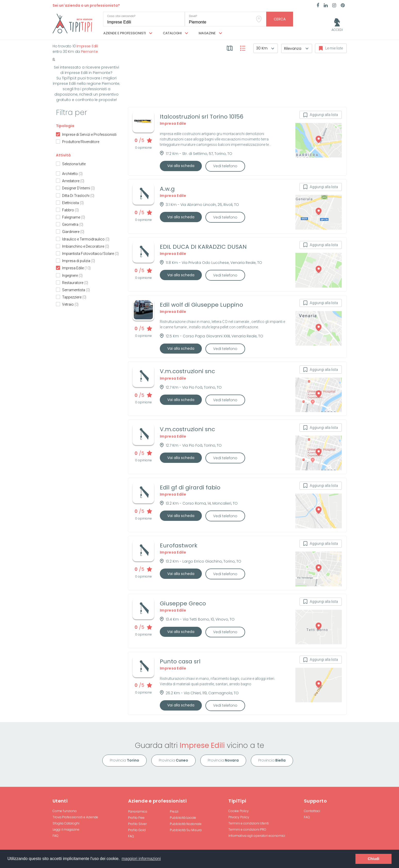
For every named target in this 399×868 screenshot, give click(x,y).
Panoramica (138, 811)
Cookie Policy (239, 811)
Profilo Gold (137, 830)
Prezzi (174, 811)
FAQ (56, 836)
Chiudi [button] (374, 859)
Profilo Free (136, 818)
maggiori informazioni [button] (141, 859)
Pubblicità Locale (183, 818)
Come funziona (65, 811)
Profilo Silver (137, 824)
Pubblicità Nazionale (186, 824)
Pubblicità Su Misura (186, 830)
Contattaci (312, 811)
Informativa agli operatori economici (257, 836)
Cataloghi (176, 33)
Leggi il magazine (66, 829)
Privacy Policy (239, 817)
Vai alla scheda (181, 166)
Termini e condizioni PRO (247, 829)
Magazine (210, 33)
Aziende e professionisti (128, 33)
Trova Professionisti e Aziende (75, 817)
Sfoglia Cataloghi (66, 823)
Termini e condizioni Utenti (249, 823)
